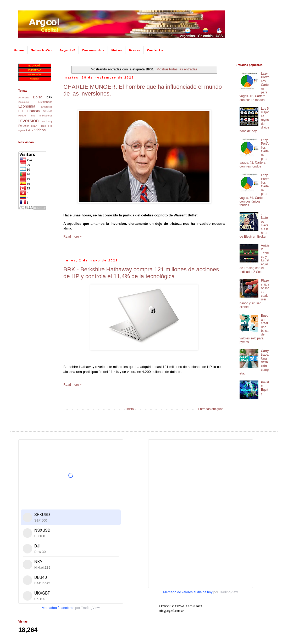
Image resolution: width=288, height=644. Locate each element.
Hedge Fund (27, 116)
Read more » (72, 237)
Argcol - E (67, 50)
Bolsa (38, 97)
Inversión (29, 121)
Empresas (47, 107)
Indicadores (46, 116)
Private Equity (265, 388)
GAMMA (48, 111)
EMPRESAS (35, 70)
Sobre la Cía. (42, 50)
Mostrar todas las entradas (177, 69)
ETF (21, 111)
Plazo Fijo (46, 126)
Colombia (24, 102)
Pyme (22, 130)
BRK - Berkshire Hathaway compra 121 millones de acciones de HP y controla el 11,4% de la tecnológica (141, 273)
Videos (40, 130)
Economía (27, 106)
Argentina (24, 97)
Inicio (130, 409)
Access (134, 50)
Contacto (155, 50)
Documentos (93, 50)
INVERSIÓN (35, 75)
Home (19, 50)
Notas (117, 50)
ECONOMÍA (35, 66)
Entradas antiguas (211, 409)
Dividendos (45, 102)
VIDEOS (35, 79)
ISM (43, 121)
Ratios (29, 130)
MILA (34, 126)
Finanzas (33, 111)
